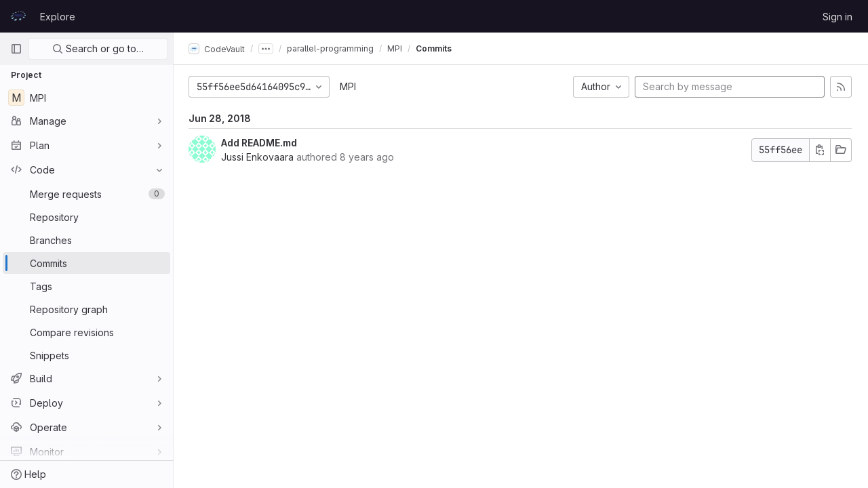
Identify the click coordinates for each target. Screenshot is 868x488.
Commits (435, 48)
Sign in (837, 17)
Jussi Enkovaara (259, 157)
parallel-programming (332, 48)
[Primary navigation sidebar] (16, 49)
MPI (349, 86)
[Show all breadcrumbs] (267, 49)
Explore (58, 17)
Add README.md (260, 143)
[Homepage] (18, 16)
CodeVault (218, 49)
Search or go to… (98, 48)
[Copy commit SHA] (820, 150)
